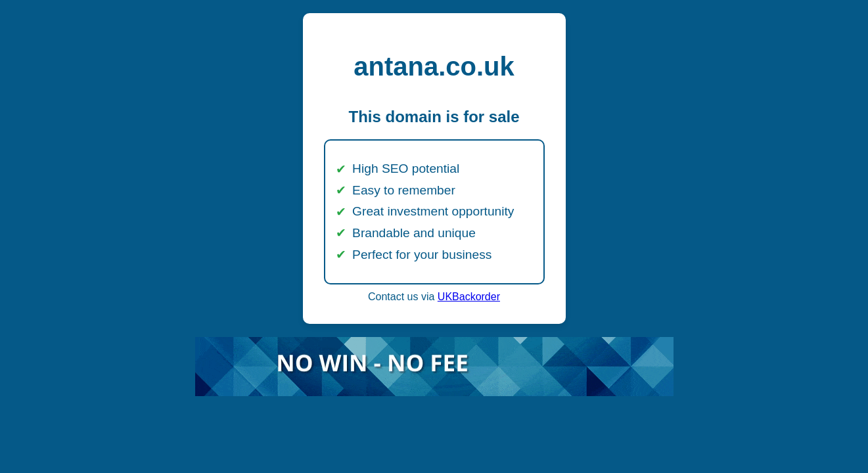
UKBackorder (469, 297)
